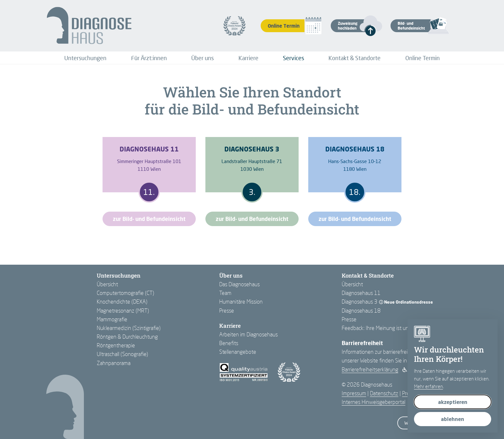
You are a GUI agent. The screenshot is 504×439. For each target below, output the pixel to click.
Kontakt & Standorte (355, 58)
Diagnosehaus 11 (361, 293)
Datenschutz (384, 393)
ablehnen (453, 419)
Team (225, 293)
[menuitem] (85, 58)
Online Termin (423, 58)
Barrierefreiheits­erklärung (370, 369)
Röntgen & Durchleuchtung (127, 337)
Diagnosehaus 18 (361, 311)
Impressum (354, 393)
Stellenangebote (238, 352)
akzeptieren (453, 402)
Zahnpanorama (114, 363)
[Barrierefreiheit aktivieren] (405, 370)
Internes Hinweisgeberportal (373, 402)
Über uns (203, 58)
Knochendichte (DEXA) (122, 302)
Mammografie (112, 319)
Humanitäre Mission (241, 302)
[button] (351, 26)
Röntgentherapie (116, 345)
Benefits (229, 343)
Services (293, 58)
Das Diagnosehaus (239, 284)
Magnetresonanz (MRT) (123, 311)
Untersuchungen (85, 58)
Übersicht (107, 284)
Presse (227, 311)
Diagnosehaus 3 (360, 302)
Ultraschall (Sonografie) (122, 354)
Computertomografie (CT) (126, 293)
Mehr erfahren (428, 386)
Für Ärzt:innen (149, 58)
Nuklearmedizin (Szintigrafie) (129, 328)
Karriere (248, 58)
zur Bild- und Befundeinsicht (149, 219)
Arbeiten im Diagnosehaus (248, 334)
